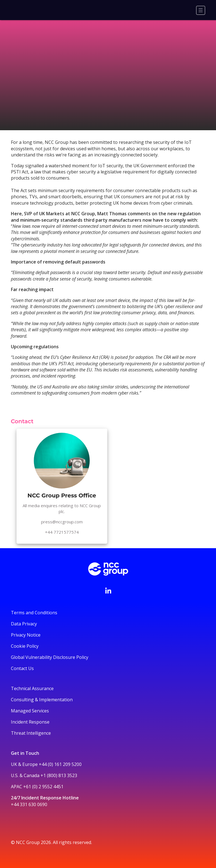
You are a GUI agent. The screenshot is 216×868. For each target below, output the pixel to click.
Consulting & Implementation (42, 700)
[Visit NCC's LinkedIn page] (108, 591)
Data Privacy (24, 624)
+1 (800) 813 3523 (59, 775)
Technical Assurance (32, 688)
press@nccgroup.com (62, 522)
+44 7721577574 (62, 532)
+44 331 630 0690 (29, 804)
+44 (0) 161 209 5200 (60, 764)
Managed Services (30, 711)
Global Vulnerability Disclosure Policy (50, 657)
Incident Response (30, 722)
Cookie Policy (25, 646)
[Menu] (201, 10)
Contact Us (22, 668)
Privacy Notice (26, 635)
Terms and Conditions (34, 613)
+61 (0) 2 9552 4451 (43, 787)
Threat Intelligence (31, 733)
